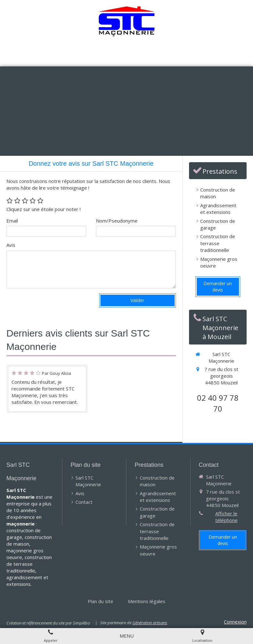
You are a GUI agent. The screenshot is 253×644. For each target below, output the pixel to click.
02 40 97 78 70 (218, 403)
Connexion (235, 622)
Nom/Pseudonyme (117, 221)
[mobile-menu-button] (127, 636)
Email (12, 221)
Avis (11, 245)
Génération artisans (150, 623)
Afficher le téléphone (226, 517)
